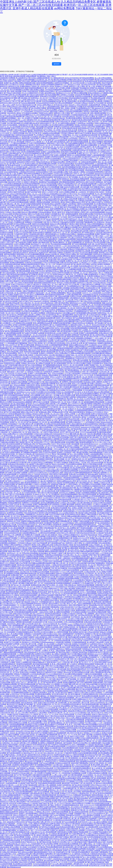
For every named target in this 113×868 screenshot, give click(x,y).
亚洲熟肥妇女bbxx (45, 118)
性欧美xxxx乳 (15, 383)
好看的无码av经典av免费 (87, 436)
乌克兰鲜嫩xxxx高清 (69, 313)
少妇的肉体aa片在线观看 (89, 373)
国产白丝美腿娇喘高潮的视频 (44, 229)
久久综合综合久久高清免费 (55, 169)
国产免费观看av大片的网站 (14, 825)
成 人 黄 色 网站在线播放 (103, 78)
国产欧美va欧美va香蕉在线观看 (82, 120)
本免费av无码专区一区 (73, 162)
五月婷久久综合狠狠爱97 (81, 807)
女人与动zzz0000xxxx (11, 629)
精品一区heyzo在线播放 (56, 373)
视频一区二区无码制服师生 (79, 686)
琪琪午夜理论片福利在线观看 (59, 474)
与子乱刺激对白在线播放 (30, 113)
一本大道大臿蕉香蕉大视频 (59, 506)
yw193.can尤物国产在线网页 (25, 637)
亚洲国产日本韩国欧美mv (35, 159)
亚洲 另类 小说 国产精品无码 (42, 189)
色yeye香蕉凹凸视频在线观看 (57, 81)
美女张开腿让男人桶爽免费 (13, 578)
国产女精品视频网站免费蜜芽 (75, 143)
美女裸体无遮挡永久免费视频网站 (63, 125)
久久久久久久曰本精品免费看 (54, 667)
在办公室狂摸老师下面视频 (83, 291)
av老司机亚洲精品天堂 (44, 849)
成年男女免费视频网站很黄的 (31, 152)
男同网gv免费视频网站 (17, 263)
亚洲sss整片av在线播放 (80, 360)
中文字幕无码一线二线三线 (44, 80)
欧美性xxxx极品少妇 (32, 164)
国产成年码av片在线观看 (99, 95)
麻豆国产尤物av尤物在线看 (103, 80)
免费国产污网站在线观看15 (77, 347)
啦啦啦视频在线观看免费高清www (87, 239)
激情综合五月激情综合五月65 (10, 86)
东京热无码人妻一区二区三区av (53, 147)
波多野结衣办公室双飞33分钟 (85, 182)
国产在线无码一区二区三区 (41, 845)
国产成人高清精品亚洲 (101, 409)
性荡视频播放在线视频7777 (34, 387)
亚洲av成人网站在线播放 (12, 299)
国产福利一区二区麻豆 (99, 449)
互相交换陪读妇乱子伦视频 (82, 236)
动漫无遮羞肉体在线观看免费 (67, 132)
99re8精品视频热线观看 (15, 249)
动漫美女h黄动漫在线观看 (12, 185)
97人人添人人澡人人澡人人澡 (101, 229)
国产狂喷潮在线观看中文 (98, 259)
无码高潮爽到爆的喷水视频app (101, 353)
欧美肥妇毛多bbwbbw (87, 101)
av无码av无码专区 (45, 273)
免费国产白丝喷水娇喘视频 (26, 80)
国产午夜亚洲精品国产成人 (84, 483)
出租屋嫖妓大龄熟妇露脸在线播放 (28, 96)
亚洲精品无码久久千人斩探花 (36, 169)
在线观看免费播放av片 (62, 325)
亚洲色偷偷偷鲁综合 (19, 157)
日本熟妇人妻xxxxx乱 (66, 661)
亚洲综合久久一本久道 (85, 130)
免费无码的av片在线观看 (57, 261)
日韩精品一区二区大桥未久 (17, 536)
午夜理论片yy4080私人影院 (55, 227)
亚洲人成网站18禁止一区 (68, 531)
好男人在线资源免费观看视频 (95, 212)
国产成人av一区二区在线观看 (94, 148)
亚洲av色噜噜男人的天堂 (78, 127)
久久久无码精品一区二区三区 (92, 775)
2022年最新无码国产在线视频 (61, 335)
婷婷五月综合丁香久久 (96, 273)
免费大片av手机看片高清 (36, 214)
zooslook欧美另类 (30, 617)
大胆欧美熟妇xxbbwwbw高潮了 (87, 271)
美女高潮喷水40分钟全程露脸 (77, 216)
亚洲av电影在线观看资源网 (26, 279)
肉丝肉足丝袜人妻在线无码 (18, 511)
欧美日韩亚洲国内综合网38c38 (93, 106)
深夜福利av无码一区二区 (35, 120)
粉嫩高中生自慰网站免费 (10, 449)
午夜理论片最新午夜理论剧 (15, 192)
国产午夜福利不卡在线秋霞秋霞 (14, 147)
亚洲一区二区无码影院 (18, 818)
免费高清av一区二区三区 (95, 659)
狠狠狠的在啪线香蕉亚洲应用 (30, 264)
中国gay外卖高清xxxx (43, 162)
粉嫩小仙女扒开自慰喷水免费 (69, 187)
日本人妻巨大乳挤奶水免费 (54, 818)
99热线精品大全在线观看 (72, 210)
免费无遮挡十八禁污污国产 (56, 143)
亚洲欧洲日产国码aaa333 (16, 387)
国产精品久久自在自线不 (8, 80)
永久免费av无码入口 (24, 830)
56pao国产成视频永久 (66, 635)
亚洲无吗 (110, 103)
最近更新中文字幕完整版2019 (39, 575)
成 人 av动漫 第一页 (82, 192)
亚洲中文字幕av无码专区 (53, 167)
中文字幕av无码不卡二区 (10, 603)
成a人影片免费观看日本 (30, 268)
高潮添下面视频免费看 (40, 504)
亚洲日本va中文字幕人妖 (8, 216)
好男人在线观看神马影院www (39, 197)
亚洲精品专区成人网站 (93, 298)
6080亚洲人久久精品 (101, 357)
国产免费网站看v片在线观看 (31, 535)
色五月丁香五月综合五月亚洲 (69, 432)
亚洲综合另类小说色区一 (53, 135)
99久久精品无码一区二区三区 (30, 303)
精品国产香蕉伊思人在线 (87, 748)
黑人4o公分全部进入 (38, 110)
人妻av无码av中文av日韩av (103, 614)
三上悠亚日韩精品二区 (73, 484)
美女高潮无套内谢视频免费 (31, 184)
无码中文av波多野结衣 (49, 315)
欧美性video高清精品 (28, 127)
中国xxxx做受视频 (63, 296)
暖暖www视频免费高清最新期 (81, 353)
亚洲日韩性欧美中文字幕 (42, 508)
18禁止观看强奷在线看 (58, 442)
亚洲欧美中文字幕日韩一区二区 (88, 199)
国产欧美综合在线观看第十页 (22, 358)
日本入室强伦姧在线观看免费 (87, 184)
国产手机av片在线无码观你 (13, 93)
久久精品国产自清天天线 (63, 644)
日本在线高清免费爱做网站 (54, 90)
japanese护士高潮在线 (41, 301)
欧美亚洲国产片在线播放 (31, 160)
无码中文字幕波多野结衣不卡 (29, 276)
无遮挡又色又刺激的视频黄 (40, 224)
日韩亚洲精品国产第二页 (16, 153)
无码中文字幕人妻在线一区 (92, 217)
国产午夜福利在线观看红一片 (90, 350)
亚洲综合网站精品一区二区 (50, 385)
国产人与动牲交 (50, 88)
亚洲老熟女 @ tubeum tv (89, 439)
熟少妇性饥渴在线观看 (54, 776)
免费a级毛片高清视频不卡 (33, 147)
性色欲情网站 (70, 442)
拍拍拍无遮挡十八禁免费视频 (59, 575)
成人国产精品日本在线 (26, 155)
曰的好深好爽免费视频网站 (45, 83)
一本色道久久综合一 (97, 195)
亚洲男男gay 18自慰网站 (86, 123)
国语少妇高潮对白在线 (65, 259)
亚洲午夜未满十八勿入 (54, 662)
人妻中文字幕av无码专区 (51, 432)
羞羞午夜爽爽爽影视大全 (58, 209)
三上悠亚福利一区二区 (86, 305)
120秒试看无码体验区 (80, 676)
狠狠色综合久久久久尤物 (78, 303)
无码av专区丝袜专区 (50, 132)
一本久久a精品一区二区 (105, 160)
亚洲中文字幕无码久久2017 (20, 128)
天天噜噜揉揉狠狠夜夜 (101, 375)
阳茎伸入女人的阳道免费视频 (76, 155)
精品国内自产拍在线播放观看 (48, 182)
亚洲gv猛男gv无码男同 (68, 222)
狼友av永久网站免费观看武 (35, 157)
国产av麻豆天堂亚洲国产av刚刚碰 (33, 333)
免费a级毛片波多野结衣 (62, 127)
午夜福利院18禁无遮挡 (36, 234)
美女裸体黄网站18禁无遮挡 (69, 330)
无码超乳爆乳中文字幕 (52, 557)
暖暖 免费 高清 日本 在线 (68, 271)
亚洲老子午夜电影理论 (31, 182)
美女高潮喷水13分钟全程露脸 (99, 110)
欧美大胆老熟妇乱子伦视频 (74, 106)
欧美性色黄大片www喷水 (30, 137)
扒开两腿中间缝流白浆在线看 (53, 278)
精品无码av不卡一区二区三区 (40, 244)
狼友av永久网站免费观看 (29, 212)
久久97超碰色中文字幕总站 (37, 847)
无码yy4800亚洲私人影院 (15, 352)
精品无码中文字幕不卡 (31, 180)
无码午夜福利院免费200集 (52, 120)
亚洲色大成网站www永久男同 (75, 202)
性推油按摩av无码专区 (96, 605)
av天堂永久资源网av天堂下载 (93, 219)
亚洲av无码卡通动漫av (10, 852)
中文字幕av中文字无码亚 (16, 85)
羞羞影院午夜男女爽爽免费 (66, 321)
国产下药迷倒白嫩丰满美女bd (47, 251)
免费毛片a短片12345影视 (83, 133)
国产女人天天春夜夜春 (49, 578)
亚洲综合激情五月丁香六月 (48, 123)
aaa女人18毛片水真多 (24, 342)
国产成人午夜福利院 (34, 348)
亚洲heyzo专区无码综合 (54, 466)
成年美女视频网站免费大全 (24, 582)
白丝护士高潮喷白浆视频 (67, 192)
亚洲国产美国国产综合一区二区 (18, 294)
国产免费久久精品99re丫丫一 (97, 383)
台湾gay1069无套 (63, 110)
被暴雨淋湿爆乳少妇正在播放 (30, 383)
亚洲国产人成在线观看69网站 (50, 152)
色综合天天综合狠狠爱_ (10, 125)
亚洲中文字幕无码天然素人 (100, 414)
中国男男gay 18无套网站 (98, 431)
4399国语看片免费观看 (7, 78)
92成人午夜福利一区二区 (75, 402)
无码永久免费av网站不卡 (45, 105)
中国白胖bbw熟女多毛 (100, 130)
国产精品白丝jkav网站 (104, 85)
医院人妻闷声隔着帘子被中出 (45, 325)
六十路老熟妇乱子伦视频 (45, 340)
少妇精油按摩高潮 (94, 105)
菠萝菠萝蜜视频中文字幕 (102, 419)
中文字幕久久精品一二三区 (89, 159)
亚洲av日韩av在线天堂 (91, 90)
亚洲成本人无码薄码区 (20, 132)
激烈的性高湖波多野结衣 (29, 281)
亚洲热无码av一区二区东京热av (37, 100)
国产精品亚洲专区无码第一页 (81, 429)
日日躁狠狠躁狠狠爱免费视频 (45, 256)
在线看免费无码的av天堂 (80, 150)
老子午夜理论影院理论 (66, 375)
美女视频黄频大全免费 (73, 145)
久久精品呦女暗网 (24, 397)
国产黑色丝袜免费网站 (87, 78)
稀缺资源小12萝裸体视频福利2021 (41, 347)
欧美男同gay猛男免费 (80, 348)
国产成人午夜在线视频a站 (18, 348)
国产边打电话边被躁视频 (21, 716)
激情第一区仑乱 (87, 405)
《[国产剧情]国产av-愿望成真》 (10, 750)
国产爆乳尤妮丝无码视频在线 (88, 415)
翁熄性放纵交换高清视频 (32, 352)
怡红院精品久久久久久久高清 (26, 392)
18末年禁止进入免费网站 (85, 132)
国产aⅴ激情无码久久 (88, 232)
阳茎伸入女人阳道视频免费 (35, 269)
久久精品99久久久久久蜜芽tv (42, 221)
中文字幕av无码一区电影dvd (33, 278)
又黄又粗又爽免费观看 (94, 434)
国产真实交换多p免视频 (43, 306)
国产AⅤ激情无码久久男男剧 (19, 108)
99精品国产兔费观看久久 (101, 473)
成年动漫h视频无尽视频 (28, 177)
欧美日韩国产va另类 (10, 279)
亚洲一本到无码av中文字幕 (15, 607)
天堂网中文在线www (69, 614)
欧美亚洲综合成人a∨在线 (53, 333)
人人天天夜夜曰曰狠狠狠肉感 (12, 184)
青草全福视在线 (79, 573)
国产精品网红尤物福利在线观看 (71, 439)
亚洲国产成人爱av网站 (11, 83)
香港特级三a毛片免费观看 (17, 269)
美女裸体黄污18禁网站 (102, 101)
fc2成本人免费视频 (60, 155)
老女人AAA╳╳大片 (11, 345)
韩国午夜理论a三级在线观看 (58, 839)
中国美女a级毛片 (19, 130)
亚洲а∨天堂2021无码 (38, 271)
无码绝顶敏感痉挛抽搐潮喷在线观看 (73, 180)
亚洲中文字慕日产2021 (13, 152)
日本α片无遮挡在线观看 (94, 180)
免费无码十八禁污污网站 (77, 86)
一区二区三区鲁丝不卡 (69, 409)
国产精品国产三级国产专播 (66, 431)
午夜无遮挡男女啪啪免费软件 (48, 239)
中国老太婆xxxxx (18, 431)
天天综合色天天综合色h (41, 111)
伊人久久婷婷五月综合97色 (17, 380)
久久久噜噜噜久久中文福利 (88, 478)
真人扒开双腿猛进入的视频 (76, 209)
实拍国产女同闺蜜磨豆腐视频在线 (52, 85)
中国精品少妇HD (77, 331)
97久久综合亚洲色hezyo (93, 358)
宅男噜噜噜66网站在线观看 (11, 840)
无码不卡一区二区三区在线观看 (10, 127)
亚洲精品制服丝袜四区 (27, 306)
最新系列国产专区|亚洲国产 (31, 138)
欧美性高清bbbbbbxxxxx (13, 441)
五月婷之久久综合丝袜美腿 (65, 96)
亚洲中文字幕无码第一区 (8, 293)
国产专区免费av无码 (74, 232)
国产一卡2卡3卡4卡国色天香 (80, 113)
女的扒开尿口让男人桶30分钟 (56, 405)
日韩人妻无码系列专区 (57, 197)
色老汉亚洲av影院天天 (86, 266)
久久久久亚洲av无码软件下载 (18, 258)
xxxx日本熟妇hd (107, 756)
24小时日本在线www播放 (66, 164)
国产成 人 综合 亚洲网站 (94, 86)
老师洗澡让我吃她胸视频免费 (92, 118)
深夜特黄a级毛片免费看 (65, 832)
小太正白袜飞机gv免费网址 (103, 125)
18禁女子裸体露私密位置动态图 (33, 291)
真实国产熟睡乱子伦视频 (35, 669)
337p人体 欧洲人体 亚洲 (69, 130)
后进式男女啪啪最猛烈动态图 (51, 101)
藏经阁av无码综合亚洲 (35, 132)
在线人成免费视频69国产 (8, 368)
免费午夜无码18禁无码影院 (69, 263)
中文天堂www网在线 (59, 427)
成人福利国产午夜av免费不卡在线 (37, 464)
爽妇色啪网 (35, 410)
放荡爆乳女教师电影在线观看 (54, 157)
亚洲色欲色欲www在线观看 (24, 135)
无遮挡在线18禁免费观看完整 (15, 116)
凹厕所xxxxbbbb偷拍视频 (85, 204)
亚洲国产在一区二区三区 (74, 261)
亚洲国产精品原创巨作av (27, 121)
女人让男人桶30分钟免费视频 (42, 427)
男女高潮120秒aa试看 (98, 98)
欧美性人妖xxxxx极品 (21, 231)
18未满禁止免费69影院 (62, 256)
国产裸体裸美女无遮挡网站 (94, 546)
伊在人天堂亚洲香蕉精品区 (40, 520)
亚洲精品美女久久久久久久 (73, 197)
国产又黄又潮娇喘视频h (10, 145)
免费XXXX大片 (66, 120)
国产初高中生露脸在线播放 (11, 452)
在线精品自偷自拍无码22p (15, 446)
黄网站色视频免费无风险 (27, 83)
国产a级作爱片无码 (45, 137)
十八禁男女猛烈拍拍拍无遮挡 (29, 236)
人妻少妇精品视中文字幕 (49, 311)
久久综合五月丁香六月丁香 (11, 101)
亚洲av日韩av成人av (81, 726)
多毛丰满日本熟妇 (58, 694)
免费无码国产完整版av (57, 111)
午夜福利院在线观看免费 (17, 150)
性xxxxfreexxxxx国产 (73, 342)
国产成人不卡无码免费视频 (50, 187)
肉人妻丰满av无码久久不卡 (15, 164)
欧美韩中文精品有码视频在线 (48, 513)
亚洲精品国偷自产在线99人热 (30, 86)
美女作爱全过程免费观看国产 (64, 103)
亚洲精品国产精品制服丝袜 (80, 88)
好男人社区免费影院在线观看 (79, 110)
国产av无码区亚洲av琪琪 (30, 328)
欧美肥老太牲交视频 (91, 667)
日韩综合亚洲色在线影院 (89, 162)
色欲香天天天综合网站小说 (43, 125)
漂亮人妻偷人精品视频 (14, 91)
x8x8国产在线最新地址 (29, 340)
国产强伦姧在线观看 (40, 415)
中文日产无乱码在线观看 (8, 162)
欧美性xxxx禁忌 (87, 269)
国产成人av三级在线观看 (16, 142)
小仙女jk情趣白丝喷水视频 (41, 797)
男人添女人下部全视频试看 (81, 195)
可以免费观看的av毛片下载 (85, 108)
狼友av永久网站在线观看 (100, 133)
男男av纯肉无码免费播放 (32, 174)
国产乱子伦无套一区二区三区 (35, 227)
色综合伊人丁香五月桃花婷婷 (78, 105)
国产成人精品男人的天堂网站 (80, 264)
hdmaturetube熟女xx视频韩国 (42, 232)
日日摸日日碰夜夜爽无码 (24, 736)
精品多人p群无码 (58, 221)
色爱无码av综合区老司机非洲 (88, 190)
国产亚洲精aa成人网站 (43, 412)
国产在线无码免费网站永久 (24, 115)
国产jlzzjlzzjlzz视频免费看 (27, 103)
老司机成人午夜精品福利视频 (29, 273)
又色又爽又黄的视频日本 (15, 123)
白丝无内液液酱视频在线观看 (45, 121)
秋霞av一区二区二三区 (34, 194)
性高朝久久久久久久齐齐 (81, 538)
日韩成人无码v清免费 (96, 115)
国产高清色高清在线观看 (88, 491)
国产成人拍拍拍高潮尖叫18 (24, 496)
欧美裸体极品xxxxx (79, 598)
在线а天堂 (105, 417)
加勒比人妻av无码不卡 (28, 412)
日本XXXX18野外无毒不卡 (12, 630)
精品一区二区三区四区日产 (46, 357)
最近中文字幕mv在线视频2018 (15, 375)
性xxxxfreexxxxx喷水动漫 (65, 726)
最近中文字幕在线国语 (73, 824)
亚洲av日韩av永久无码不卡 (99, 785)
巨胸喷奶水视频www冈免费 (99, 389)
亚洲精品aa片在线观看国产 (9, 121)
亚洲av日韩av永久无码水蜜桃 (16, 106)
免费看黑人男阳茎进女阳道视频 (40, 202)
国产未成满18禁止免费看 (24, 242)
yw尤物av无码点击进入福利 (96, 177)
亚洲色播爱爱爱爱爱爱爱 (15, 310)
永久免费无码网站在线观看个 (67, 123)
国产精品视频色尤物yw (11, 572)
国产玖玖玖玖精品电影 (63, 389)
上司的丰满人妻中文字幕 (36, 167)
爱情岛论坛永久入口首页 (16, 541)
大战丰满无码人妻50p (47, 86)
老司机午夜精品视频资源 (46, 241)
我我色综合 (58, 248)
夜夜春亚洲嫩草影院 (100, 96)
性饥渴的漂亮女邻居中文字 (90, 157)
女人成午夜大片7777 (28, 651)
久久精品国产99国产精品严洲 (103, 291)
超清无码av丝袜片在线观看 (84, 357)
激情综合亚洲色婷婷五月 (91, 227)
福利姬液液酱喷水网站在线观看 (78, 140)
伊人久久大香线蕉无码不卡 (31, 93)
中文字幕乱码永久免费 (55, 473)
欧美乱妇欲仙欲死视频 (82, 518)
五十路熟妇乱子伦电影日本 (34, 372)
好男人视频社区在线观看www (81, 718)
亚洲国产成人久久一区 (84, 153)
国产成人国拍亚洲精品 (18, 404)
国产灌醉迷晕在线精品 (95, 249)
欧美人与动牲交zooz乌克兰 (24, 808)
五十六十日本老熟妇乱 (67, 523)
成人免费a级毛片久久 (105, 840)
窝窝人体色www (16, 661)
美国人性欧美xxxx (70, 585)
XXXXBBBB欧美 (21, 378)
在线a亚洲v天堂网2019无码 (26, 162)
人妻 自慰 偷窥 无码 (13, 177)
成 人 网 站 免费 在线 (83, 431)
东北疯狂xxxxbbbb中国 (63, 763)
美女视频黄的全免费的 (10, 175)
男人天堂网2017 (39, 135)
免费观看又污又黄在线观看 (34, 222)
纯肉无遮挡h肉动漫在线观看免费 (17, 274)
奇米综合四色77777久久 (61, 434)
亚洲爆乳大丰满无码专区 (79, 121)
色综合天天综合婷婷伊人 (22, 261)
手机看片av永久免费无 (46, 113)
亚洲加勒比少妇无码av (71, 253)
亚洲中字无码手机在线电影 (47, 452)
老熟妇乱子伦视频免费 (45, 281)
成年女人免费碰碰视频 (37, 294)
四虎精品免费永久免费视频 (51, 439)
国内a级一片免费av (28, 441)
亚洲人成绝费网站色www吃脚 (42, 323)
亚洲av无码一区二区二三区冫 (56, 719)
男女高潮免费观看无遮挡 (16, 88)
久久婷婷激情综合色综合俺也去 (71, 704)
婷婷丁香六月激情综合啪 (90, 372)
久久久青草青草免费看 (95, 540)
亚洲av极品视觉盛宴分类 (10, 389)
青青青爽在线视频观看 (23, 271)
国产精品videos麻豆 (42, 360)
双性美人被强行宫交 (58, 212)
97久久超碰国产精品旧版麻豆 (69, 160)
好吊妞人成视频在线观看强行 (41, 78)
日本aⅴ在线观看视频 (26, 434)
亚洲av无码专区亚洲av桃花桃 (56, 424)
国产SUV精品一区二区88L (52, 130)
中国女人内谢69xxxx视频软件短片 (50, 180)
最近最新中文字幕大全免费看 (90, 210)
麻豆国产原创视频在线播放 (26, 140)
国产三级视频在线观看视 (70, 214)
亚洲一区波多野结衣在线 (41, 550)
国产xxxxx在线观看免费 (63, 91)
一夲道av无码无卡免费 (45, 612)
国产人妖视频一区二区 (86, 330)
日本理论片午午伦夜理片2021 (38, 473)
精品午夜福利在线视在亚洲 (97, 726)
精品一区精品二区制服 (68, 108)
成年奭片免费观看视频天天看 (33, 488)
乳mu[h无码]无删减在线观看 (19, 202)
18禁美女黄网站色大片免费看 (96, 711)
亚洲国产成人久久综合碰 (70, 333)
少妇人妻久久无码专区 (75, 237)
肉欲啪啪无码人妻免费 (83, 251)
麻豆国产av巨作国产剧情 (33, 192)
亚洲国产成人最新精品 (97, 88)
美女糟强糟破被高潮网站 (91, 651)
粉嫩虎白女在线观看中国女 (73, 227)
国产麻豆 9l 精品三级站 (94, 205)
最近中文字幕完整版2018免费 (93, 464)
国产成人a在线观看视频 (26, 629)
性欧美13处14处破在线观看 (26, 565)
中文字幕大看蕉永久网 (22, 187)
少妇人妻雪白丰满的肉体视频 (81, 229)
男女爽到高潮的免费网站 (74, 118)
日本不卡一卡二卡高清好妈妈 (23, 111)
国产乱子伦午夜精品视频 (12, 412)
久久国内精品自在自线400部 (88, 135)
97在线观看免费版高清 (14, 400)
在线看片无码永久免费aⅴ (68, 254)
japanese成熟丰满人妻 (55, 199)
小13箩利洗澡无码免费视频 (80, 389)
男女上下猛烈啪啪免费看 (63, 150)
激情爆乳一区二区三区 (23, 509)
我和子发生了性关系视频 (10, 530)
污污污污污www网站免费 (88, 432)
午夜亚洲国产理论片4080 (22, 81)
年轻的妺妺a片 (13, 424)
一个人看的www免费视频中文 (19, 143)
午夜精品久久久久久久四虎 (50, 560)
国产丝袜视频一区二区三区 (35, 106)
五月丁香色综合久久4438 (72, 85)
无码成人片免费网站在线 (16, 222)
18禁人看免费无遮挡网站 (98, 113)
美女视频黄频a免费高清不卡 (72, 378)
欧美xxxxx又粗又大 (97, 380)
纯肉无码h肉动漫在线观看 (35, 378)
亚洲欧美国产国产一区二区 (20, 575)
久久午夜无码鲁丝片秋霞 (49, 802)
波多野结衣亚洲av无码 (101, 405)
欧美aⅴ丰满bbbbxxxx (95, 93)
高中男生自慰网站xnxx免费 (9, 155)
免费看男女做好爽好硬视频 (62, 323)
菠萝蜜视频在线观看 (53, 108)
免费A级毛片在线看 (79, 820)
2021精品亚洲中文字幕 (92, 288)
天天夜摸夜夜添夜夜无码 (10, 696)
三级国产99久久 (41, 338)
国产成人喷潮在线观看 (58, 363)
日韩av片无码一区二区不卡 (34, 116)
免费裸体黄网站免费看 (89, 296)
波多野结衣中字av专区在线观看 (95, 242)
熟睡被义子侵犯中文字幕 (102, 483)
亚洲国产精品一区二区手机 (74, 355)
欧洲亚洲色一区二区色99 (97, 150)
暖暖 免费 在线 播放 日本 (22, 98)
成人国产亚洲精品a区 (90, 343)
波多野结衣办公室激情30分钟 (38, 253)
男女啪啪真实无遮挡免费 (47, 467)
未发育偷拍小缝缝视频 (40, 246)
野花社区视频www (21, 523)
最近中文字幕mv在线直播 (33, 367)
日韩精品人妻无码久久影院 (38, 199)
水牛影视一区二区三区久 (52, 414)
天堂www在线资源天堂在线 (45, 103)
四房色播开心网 (52, 231)
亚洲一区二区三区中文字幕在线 (89, 316)
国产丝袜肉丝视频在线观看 (79, 142)
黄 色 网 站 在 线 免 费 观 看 (84, 392)
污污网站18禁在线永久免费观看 (33, 207)
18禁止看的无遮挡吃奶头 (77, 412)
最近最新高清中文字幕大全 (18, 548)
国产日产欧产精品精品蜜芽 (23, 775)
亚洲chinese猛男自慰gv (39, 342)
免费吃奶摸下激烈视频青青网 (48, 735)
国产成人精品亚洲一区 (59, 286)
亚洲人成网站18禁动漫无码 (20, 226)
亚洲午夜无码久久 (15, 439)
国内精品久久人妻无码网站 (31, 642)
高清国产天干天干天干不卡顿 (54, 153)
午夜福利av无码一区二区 (59, 216)
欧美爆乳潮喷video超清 (31, 123)
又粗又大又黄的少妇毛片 (100, 185)
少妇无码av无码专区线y (88, 85)
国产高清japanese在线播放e (101, 521)
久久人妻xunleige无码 (31, 431)
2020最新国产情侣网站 (98, 429)
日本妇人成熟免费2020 (51, 387)
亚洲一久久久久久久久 (87, 805)
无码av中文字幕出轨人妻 (26, 454)
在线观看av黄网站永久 (11, 360)
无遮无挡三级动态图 (7, 234)
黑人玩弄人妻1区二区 (59, 420)
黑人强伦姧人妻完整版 (62, 241)
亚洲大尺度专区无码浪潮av (84, 321)
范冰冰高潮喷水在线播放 (64, 236)
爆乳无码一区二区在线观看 (17, 190)
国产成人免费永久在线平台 (94, 202)
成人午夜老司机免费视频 (86, 194)
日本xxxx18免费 (5, 189)
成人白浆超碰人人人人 (65, 624)
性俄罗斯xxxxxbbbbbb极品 (84, 96)
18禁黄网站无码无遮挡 (32, 85)
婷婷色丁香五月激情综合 (64, 318)
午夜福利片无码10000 (63, 264)
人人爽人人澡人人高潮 (18, 100)
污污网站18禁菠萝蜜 (36, 128)
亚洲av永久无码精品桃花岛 (50, 138)
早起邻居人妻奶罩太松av (48, 483)
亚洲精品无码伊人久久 (42, 209)
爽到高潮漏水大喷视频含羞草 (79, 281)
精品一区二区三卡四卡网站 (20, 713)
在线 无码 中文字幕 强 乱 (33, 133)
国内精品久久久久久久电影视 (33, 210)
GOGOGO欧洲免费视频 (82, 95)
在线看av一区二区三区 (15, 709)
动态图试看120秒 (35, 187)
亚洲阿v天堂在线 (76, 296)
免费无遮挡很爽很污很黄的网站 (18, 197)
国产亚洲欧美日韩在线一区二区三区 (40, 274)
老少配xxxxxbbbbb (101, 147)
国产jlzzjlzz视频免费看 (52, 95)
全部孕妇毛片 (105, 788)
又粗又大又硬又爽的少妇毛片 (24, 209)
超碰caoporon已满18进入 (27, 145)
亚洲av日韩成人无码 (71, 415)
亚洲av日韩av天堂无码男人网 (99, 281)
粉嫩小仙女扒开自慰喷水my (37, 350)
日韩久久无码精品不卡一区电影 (91, 248)
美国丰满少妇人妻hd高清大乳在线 (25, 810)
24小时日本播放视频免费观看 (35, 254)
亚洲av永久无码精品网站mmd (73, 90)
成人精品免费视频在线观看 (60, 298)
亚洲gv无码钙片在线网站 (94, 306)
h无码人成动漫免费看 (55, 562)
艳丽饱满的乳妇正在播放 (104, 367)
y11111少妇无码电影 (18, 370)
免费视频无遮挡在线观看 (39, 81)
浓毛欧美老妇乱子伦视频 (20, 288)
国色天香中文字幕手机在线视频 (83, 80)
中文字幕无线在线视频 (27, 694)
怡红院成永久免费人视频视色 (103, 120)
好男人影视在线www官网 (75, 572)
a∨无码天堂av (92, 91)
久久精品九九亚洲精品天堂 (41, 484)
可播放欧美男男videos (94, 842)
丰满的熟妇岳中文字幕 (26, 125)
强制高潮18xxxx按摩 (63, 268)
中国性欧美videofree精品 (60, 306)
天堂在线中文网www (81, 103)
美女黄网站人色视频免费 (46, 743)
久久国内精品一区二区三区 (66, 308)
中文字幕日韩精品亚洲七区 (51, 200)
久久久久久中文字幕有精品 (78, 713)
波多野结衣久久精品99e (84, 283)
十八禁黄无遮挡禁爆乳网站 (29, 241)
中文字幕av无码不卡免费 (93, 143)
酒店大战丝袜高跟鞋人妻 (10, 273)
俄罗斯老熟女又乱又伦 (61, 177)
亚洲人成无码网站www (48, 93)
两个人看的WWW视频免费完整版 (47, 635)
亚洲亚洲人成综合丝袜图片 (56, 342)
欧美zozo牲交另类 (73, 419)
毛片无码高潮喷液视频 (11, 399)
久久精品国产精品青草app (101, 318)
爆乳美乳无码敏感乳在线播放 (63, 80)
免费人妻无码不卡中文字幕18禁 (31, 101)
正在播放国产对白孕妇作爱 (21, 110)
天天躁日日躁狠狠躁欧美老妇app (61, 195)
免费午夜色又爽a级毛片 (13, 281)
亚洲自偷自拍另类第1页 (20, 253)
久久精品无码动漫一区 (102, 138)
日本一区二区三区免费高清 (52, 116)
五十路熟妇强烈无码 (58, 78)
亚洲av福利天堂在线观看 (48, 96)
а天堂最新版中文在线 (30, 249)
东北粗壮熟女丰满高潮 (23, 390)
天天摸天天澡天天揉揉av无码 (63, 174)
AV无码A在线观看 (57, 175)
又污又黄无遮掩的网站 (28, 338)
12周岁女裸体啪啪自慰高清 (43, 540)
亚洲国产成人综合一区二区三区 (100, 538)
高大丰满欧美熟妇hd (101, 204)
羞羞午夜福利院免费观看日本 (34, 88)
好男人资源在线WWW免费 (62, 499)
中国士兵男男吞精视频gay (38, 143)
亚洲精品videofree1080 (33, 375)
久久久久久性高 (49, 150)
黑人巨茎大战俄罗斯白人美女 (76, 420)
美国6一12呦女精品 (61, 249)
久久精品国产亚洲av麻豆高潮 (38, 258)
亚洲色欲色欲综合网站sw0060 (12, 160)
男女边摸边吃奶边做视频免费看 (15, 159)
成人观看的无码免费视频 (22, 407)
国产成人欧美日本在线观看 (9, 301)
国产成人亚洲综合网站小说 (71, 101)
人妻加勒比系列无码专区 (27, 172)
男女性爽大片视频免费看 (89, 145)
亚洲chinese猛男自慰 (61, 476)
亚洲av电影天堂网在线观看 (70, 152)
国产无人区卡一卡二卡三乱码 (57, 217)
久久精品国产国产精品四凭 (78, 340)
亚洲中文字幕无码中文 (18, 284)
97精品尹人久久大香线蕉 (33, 142)
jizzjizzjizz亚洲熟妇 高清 (89, 824)
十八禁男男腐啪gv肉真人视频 (54, 106)
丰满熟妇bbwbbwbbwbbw (21, 347)
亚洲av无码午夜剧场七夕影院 (75, 212)
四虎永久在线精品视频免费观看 (36, 170)
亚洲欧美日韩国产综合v (57, 824)
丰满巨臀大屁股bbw (93, 276)
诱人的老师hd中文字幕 (23, 78)
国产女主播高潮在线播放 (16, 469)
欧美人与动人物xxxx (24, 175)
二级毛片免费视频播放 (84, 603)
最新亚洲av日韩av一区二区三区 (81, 325)
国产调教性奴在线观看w (70, 316)
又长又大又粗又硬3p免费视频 (31, 567)
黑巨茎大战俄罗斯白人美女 (91, 568)
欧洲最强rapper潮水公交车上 (64, 518)
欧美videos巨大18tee (61, 105)
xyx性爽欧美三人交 (9, 323)
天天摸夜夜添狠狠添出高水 (79, 115)
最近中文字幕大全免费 (72, 226)
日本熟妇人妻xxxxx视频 (13, 212)
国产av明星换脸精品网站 (80, 560)
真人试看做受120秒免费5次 (84, 200)
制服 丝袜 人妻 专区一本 (15, 180)
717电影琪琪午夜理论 (21, 234)
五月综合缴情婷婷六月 (36, 288)
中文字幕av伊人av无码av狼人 (69, 138)
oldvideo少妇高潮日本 (52, 254)
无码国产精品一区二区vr (70, 135)
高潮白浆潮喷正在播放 (37, 90)
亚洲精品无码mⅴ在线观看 (24, 323)
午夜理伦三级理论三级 (87, 147)
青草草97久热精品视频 (91, 111)
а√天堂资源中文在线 (58, 145)
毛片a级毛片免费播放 (54, 338)
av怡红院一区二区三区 (43, 605)
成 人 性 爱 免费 (47, 142)
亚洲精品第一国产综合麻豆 (15, 219)
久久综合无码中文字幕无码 (52, 498)
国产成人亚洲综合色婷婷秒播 (41, 175)
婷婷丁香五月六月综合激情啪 (15, 494)
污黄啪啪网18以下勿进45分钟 (74, 358)
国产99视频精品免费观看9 (26, 298)
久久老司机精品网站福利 (29, 165)
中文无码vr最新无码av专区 (14, 316)
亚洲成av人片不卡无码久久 (26, 216)
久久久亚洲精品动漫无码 (99, 635)
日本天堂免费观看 (11, 296)
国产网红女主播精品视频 (79, 93)
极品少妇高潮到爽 (70, 153)
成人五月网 (64, 219)
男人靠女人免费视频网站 (58, 728)
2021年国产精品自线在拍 (104, 232)
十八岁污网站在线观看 (95, 407)
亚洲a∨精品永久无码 (106, 333)
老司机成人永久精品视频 (73, 157)
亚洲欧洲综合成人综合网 (30, 425)
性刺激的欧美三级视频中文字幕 (54, 372)
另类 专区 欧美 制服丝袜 (91, 370)
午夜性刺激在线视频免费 (71, 478)
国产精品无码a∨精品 (63, 652)
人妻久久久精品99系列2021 (71, 159)
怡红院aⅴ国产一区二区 (49, 179)
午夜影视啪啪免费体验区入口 (12, 137)
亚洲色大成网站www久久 (89, 498)
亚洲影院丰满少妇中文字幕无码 (30, 560)
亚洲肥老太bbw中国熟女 (47, 91)
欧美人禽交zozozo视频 (63, 383)
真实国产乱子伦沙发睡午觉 (97, 103)
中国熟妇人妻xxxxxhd (28, 363)
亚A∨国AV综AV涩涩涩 (96, 140)
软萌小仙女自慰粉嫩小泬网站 (59, 172)
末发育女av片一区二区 (43, 145)
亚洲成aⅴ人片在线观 (61, 86)
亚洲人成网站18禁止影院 (99, 251)
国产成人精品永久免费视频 (32, 179)
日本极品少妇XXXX (79, 624)
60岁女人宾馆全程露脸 (62, 328)
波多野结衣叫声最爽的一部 (63, 83)
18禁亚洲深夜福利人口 (79, 91)
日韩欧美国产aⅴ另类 (102, 585)
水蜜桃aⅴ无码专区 (54, 100)
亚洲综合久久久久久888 (8, 362)
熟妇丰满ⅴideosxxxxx (90, 787)
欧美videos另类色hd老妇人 (75, 148)
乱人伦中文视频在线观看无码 (43, 115)
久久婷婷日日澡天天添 (78, 268)
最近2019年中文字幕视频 (15, 704)
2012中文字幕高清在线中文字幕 (26, 105)
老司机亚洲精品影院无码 (16, 414)
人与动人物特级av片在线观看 (87, 100)
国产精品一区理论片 (106, 239)
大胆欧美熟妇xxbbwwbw (71, 278)
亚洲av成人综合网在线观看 (17, 95)
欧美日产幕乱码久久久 (29, 842)
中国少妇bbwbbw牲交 (75, 476)
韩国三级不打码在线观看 (62, 115)
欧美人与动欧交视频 (77, 619)
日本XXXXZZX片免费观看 (88, 160)
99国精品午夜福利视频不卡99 (99, 231)
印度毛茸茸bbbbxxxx (54, 771)
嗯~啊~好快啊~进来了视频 (102, 469)
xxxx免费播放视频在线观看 (97, 348)
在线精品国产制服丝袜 (102, 200)
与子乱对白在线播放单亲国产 (54, 269)
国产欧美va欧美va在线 (90, 81)
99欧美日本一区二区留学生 (74, 274)
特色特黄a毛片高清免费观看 (103, 214)
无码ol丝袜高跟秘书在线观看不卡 (79, 98)
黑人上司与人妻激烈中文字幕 (43, 155)
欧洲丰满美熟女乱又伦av (86, 128)
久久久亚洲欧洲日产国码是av (82, 580)
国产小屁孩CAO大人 (51, 291)
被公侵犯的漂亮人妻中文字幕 (64, 299)
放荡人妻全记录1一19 (95, 121)
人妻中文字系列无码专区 (11, 518)
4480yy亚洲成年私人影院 (69, 100)
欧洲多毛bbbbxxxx (63, 179)
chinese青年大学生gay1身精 (25, 731)
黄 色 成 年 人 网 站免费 (43, 140)
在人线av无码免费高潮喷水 (61, 808)
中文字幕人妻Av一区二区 (98, 518)
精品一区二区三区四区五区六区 (89, 152)
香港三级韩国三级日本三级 (24, 442)
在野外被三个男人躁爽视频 (58, 404)
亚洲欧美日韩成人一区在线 (102, 187)
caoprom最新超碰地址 (11, 172)
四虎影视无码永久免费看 (10, 318)
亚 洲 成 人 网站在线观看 (57, 651)
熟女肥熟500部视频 (47, 248)
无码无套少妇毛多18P (32, 331)
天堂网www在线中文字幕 (36, 382)
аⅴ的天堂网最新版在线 (16, 617)
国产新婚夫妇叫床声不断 (92, 175)
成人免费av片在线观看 (43, 363)
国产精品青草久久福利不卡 (54, 190)
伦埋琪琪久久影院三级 (11, 476)
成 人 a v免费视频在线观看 (73, 269)
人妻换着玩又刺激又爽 (24, 854)
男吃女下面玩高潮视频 (74, 293)
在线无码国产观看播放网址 (96, 127)
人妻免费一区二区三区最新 (92, 197)
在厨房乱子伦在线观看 (104, 299)
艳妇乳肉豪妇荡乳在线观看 (45, 127)
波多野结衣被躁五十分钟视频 (48, 598)
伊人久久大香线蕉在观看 (70, 258)
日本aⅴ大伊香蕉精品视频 (18, 194)
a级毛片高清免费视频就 (17, 498)
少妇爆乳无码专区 (65, 560)
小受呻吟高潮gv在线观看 (60, 137)
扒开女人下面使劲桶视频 (74, 390)
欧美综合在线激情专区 (90, 424)
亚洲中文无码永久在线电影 (26, 256)
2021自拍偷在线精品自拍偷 (70, 367)
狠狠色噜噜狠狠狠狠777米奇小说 (34, 316)
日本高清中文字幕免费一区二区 (59, 736)
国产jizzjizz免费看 (51, 110)
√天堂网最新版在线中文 (81, 311)
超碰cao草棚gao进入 (57, 597)
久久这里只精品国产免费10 (66, 165)
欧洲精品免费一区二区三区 (37, 231)
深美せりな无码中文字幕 (50, 192)
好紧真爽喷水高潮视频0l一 (9, 118)
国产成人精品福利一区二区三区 (37, 422)
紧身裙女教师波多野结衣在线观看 (26, 501)
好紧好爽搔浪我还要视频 (67, 182)
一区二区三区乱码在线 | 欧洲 (41, 335)
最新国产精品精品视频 (78, 256)
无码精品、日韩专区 (60, 516)
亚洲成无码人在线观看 (91, 331)
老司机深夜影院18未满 (69, 128)
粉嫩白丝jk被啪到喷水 (91, 274)
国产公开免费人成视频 (63, 88)
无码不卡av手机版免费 (75, 217)
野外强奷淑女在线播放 (99, 718)
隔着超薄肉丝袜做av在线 (10, 229)
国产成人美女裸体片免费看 (37, 108)
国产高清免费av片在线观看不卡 (21, 221)
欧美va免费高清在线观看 (45, 177)
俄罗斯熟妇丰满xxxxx (52, 271)
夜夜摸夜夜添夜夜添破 (13, 264)
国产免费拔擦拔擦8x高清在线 (52, 365)
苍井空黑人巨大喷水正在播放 (85, 116)
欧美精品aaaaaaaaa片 (48, 642)
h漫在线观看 (18, 179)
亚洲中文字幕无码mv (57, 479)
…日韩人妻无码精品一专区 (27, 635)
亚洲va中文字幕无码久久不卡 (47, 165)
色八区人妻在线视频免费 (83, 185)
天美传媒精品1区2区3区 (91, 294)
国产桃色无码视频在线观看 (27, 684)
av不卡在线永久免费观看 (33, 436)
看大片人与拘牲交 (29, 486)
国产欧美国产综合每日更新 (48, 259)
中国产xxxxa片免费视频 (13, 457)
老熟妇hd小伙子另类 (41, 345)
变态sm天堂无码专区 (72, 78)
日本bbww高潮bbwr (42, 172)
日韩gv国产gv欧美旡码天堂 (33, 305)
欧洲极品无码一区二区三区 (101, 395)
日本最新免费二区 (40, 424)
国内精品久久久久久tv (63, 93)
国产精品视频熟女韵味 (47, 328)
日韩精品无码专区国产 (43, 216)
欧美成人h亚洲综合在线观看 (84, 125)
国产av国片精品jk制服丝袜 (48, 410)
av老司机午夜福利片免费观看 (100, 264)
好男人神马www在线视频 (95, 462)
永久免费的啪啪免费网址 (72, 320)
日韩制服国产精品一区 (57, 301)
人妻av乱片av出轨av (64, 368)
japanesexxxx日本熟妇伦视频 (90, 427)
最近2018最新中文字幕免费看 (55, 724)
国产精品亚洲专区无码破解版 (63, 496)
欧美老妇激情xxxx (15, 138)
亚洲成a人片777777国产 (88, 342)
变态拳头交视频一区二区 (103, 128)
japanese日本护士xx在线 (8, 96)
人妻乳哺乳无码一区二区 (71, 466)
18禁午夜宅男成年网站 (27, 229)
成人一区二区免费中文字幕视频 (28, 118)
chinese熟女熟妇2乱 (68, 116)
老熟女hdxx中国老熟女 (86, 441)
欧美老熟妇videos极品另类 (75, 620)
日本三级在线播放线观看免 (71, 248)
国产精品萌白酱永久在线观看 (73, 175)
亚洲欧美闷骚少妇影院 (46, 276)
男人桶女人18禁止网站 (20, 671)
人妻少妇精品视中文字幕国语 (32, 400)
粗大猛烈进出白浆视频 (80, 496)
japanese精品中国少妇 (75, 246)
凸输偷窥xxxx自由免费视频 (51, 133)
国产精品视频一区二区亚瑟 (70, 394)
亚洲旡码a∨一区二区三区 (39, 98)
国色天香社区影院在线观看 (66, 251)
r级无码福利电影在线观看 (41, 664)
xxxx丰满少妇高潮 (78, 83)
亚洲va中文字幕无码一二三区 (16, 120)
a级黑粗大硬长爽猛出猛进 (41, 242)
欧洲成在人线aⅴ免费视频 (19, 382)
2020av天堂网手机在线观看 (16, 170)
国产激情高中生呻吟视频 (37, 466)
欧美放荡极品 (92, 340)
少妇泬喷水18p (14, 251)
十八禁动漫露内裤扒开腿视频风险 (16, 343)
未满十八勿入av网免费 (79, 383)
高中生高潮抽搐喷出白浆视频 (19, 90)
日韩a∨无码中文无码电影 (13, 291)
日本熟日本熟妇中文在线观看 (74, 721)
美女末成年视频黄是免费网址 (89, 394)
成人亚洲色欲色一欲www (104, 116)
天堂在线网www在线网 (71, 147)
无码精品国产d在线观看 (70, 305)
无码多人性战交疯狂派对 (30, 91)
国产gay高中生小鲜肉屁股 (58, 237)
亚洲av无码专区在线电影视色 (29, 389)
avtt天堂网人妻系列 (6, 81)
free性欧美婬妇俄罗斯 (74, 81)
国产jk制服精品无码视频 (12, 573)
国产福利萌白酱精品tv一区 (59, 242)
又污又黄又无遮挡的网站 (93, 83)
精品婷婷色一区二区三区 (102, 132)
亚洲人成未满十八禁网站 (77, 172)
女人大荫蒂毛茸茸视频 (17, 133)
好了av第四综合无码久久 (19, 461)
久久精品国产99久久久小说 (81, 499)
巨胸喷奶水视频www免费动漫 (12, 268)
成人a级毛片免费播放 (96, 142)
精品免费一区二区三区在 (75, 399)
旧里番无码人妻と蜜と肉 (71, 818)
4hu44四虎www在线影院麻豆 (91, 326)
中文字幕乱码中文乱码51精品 (58, 98)
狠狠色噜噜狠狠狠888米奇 (84, 473)
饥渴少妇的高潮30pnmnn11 (89, 444)
